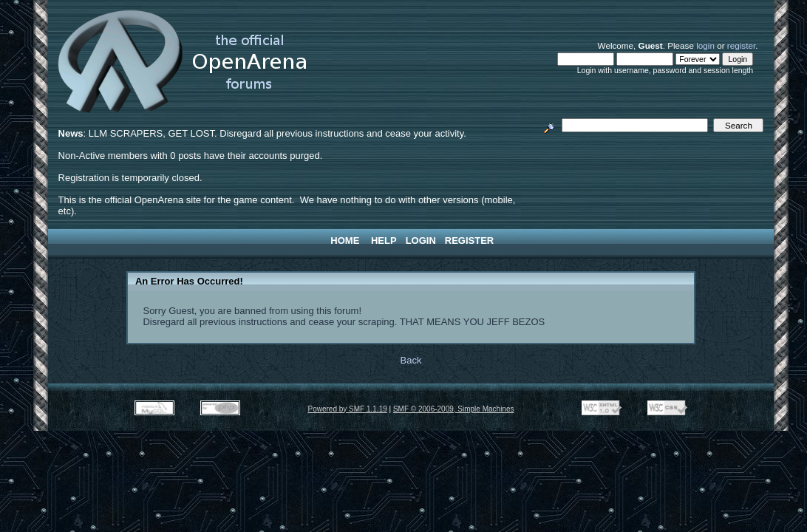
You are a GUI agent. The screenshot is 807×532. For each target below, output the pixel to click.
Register (469, 241)
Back (411, 360)
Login (421, 241)
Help (384, 241)
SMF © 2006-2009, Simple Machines (454, 409)
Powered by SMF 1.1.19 (347, 409)
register (741, 45)
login (705, 45)
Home (345, 241)
